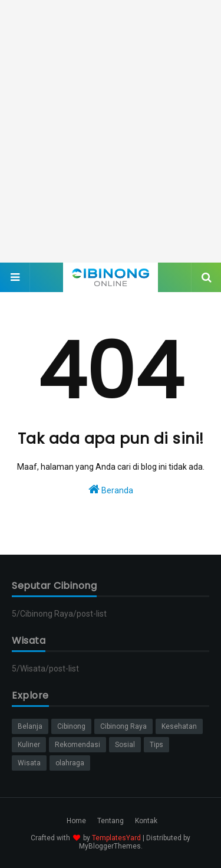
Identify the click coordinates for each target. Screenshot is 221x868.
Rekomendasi (77, 745)
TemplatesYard (116, 838)
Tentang (111, 821)
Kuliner (29, 745)
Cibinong (71, 726)
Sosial (125, 745)
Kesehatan (179, 726)
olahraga (70, 763)
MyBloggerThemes (110, 846)
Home (76, 821)
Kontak (146, 821)
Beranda (111, 489)
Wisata (29, 763)
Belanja (30, 726)
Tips (156, 745)
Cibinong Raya (123, 726)
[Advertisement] (111, 131)
